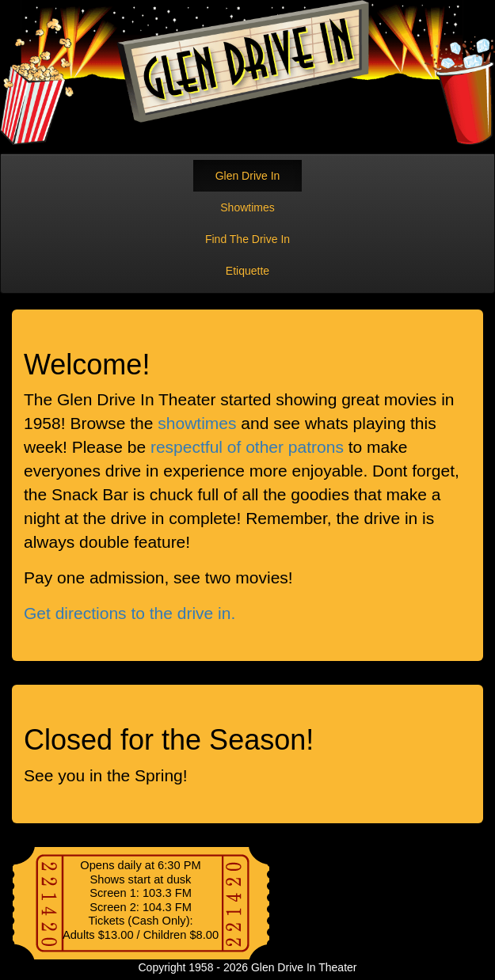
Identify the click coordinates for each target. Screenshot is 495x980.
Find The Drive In (247, 239)
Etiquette (247, 271)
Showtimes (247, 207)
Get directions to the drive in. (129, 613)
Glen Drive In (248, 176)
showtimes (197, 423)
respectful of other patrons (247, 447)
